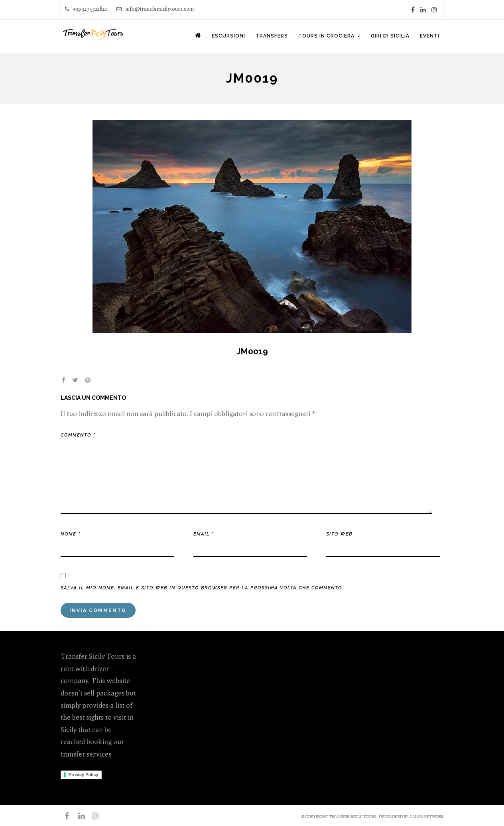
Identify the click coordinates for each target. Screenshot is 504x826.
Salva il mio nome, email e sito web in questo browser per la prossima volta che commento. (202, 588)
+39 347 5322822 (86, 9)
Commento (78, 435)
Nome (70, 534)
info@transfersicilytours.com (155, 9)
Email (204, 534)
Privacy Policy (84, 775)
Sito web (339, 534)
